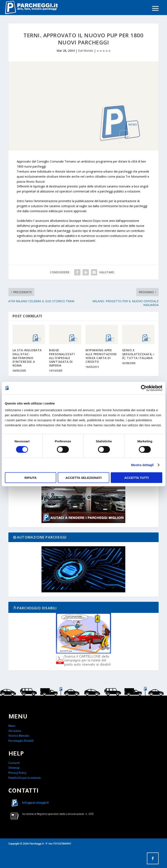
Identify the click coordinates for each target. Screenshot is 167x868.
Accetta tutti (137, 477)
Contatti (14, 763)
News (12, 726)
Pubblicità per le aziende (25, 778)
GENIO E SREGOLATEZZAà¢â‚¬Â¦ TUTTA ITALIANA (138, 354)
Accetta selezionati (83, 477)
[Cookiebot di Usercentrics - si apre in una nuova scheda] (144, 388)
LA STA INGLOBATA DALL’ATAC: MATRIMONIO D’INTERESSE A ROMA (27, 358)
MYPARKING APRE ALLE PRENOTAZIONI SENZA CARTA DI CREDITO (101, 356)
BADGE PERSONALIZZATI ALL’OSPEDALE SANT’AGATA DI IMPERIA (62, 358)
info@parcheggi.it (35, 803)
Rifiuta (31, 477)
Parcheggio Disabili (21, 741)
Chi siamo (15, 731)
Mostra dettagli (142, 465)
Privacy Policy (17, 773)
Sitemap (14, 768)
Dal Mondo (86, 51)
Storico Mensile (19, 736)
